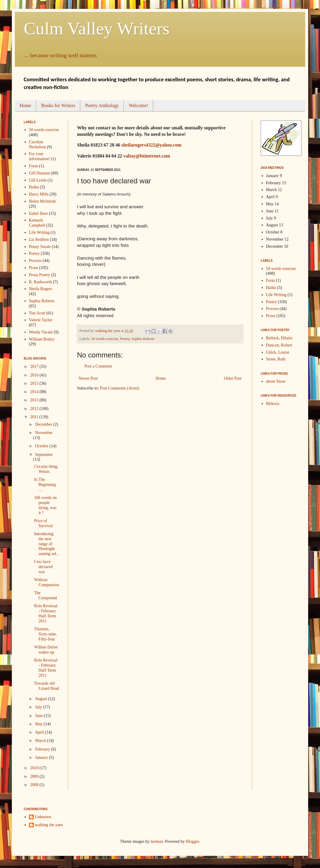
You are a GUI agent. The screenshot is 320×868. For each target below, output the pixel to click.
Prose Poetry (40, 275)
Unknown (43, 817)
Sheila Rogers (41, 289)
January (42, 757)
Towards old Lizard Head (47, 686)
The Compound (45, 595)
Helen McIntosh (43, 201)
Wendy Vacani (41, 332)
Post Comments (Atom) (120, 388)
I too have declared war (43, 567)
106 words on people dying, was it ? (45, 505)
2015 (35, 383)
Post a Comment (98, 366)
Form (33, 166)
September (44, 455)
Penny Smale (40, 247)
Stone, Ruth (276, 359)
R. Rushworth (41, 282)
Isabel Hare (39, 213)
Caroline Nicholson (38, 144)
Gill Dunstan (40, 173)
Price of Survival (43, 523)
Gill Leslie (38, 180)
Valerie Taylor (41, 320)
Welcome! (139, 105)
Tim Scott (37, 313)
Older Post (233, 378)
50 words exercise (105, 339)
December (44, 424)
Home (25, 105)
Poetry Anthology (102, 105)
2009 (35, 776)
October (42, 446)
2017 (35, 367)
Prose (34, 268)
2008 (35, 785)
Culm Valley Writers (97, 28)
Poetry (125, 339)
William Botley (42, 339)
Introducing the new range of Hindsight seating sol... (47, 544)
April (40, 732)
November (44, 433)
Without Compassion (47, 582)
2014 (35, 392)
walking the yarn (49, 825)
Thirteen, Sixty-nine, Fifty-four (45, 634)
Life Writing (39, 232)
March (41, 741)
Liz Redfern (39, 240)
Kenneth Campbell (37, 223)
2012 (35, 409)
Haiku (34, 187)
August (41, 699)
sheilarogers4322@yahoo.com (152, 145)
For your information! (40, 156)
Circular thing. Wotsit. (46, 469)
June (39, 716)
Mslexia (273, 404)
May (39, 724)
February (43, 749)
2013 (35, 400)
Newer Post (88, 378)
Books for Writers (58, 105)
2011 (35, 417)
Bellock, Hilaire (279, 338)
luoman (157, 841)
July (39, 707)
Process (35, 261)
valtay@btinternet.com (147, 156)
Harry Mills (39, 194)
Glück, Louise (278, 352)
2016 (35, 375)
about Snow (276, 381)
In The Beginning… (45, 485)
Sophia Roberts (143, 339)
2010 (35, 768)
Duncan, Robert (279, 345)
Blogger (192, 841)
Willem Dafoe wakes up (46, 650)
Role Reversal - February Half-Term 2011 (46, 613)
